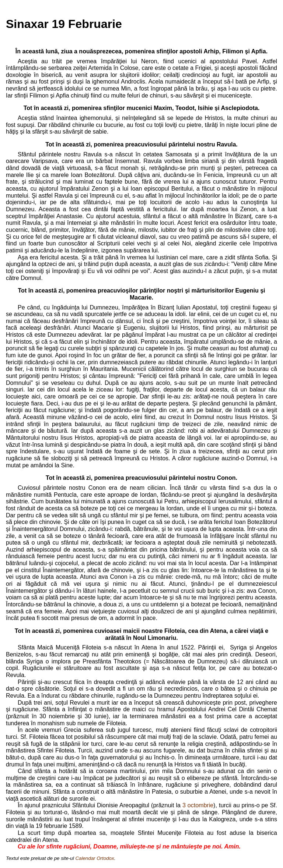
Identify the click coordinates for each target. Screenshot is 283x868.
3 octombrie (198, 805)
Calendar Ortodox (95, 858)
